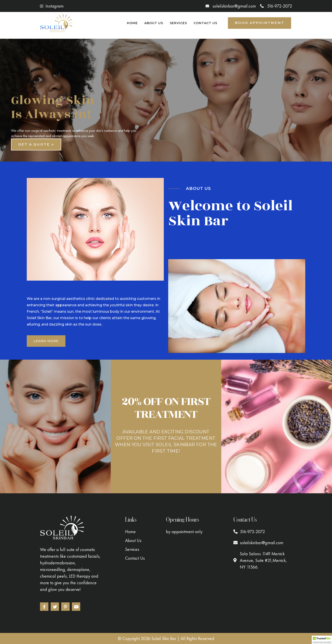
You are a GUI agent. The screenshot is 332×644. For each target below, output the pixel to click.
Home (132, 23)
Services (178, 23)
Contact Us (205, 23)
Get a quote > (36, 149)
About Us (154, 23)
